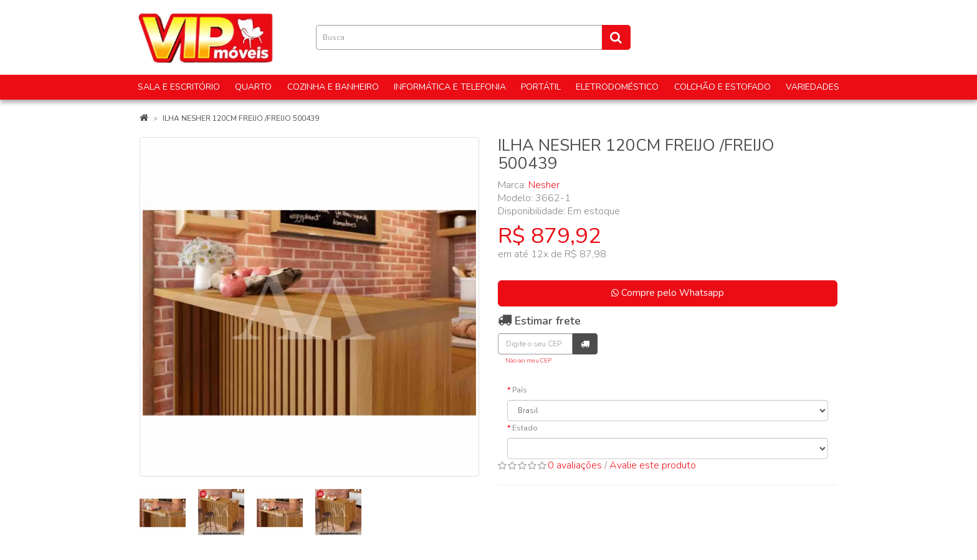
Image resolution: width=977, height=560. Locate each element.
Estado (525, 428)
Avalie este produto (653, 465)
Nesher (544, 185)
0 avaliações (575, 465)
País (520, 390)
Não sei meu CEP (528, 360)
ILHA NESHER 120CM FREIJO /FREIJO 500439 (241, 118)
